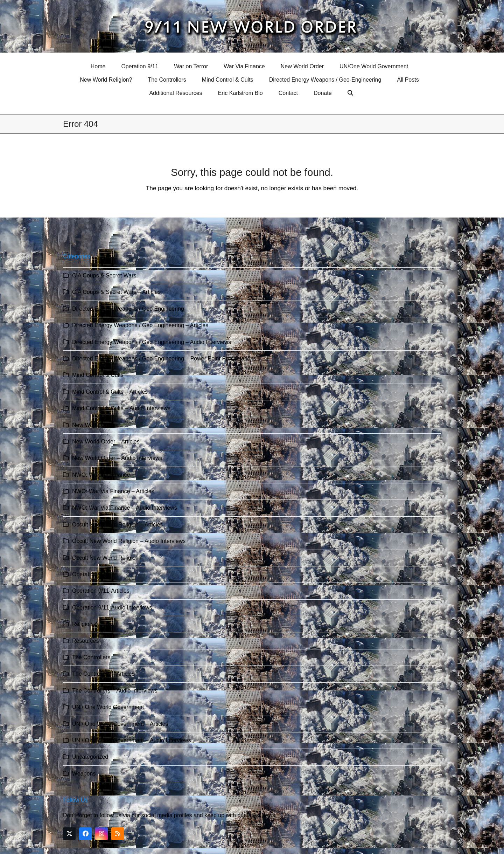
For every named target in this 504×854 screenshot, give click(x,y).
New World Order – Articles (106, 442)
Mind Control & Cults (98, 375)
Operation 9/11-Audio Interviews (112, 608)
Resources (85, 641)
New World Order (94, 425)
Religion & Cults (92, 624)
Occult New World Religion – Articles (117, 525)
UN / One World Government (108, 707)
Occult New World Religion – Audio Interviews (129, 541)
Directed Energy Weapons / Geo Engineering (128, 309)
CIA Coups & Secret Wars (104, 276)
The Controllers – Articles (103, 674)
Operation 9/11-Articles (101, 591)
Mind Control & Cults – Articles (110, 392)
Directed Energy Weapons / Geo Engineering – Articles (140, 325)
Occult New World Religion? (107, 558)
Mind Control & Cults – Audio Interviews (121, 408)
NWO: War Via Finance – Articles (113, 491)
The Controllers (91, 657)
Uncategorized (90, 757)
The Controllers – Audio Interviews (115, 691)
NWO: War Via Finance (101, 475)
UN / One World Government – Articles (120, 724)
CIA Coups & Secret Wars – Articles (116, 292)
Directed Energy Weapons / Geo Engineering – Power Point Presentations (164, 359)
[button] (351, 93)
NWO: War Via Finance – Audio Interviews (125, 508)
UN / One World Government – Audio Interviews (131, 740)
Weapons (84, 774)
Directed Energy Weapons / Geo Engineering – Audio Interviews (152, 342)
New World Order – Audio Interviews (117, 458)
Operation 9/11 (91, 574)
